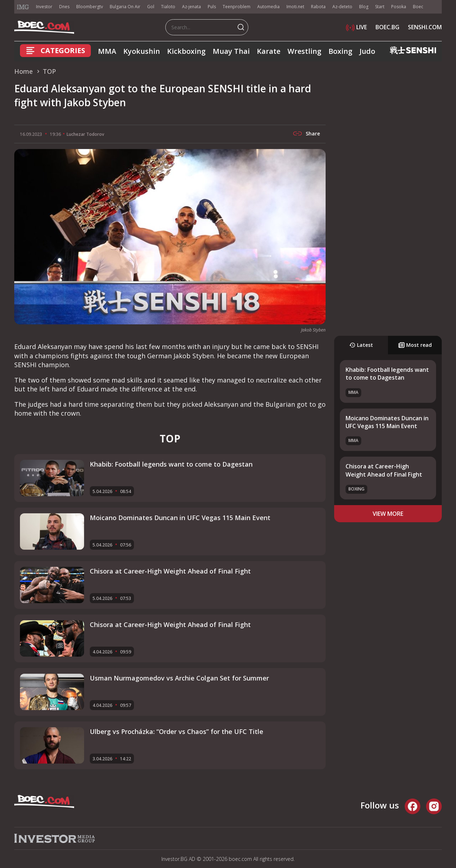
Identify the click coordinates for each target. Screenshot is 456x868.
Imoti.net (295, 7)
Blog (364, 7)
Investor (44, 7)
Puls (212, 7)
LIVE (356, 27)
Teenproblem (237, 7)
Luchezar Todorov (85, 134)
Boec (418, 7)
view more (388, 514)
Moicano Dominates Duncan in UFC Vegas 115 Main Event (387, 422)
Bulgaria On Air (125, 7)
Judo (367, 51)
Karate (269, 51)
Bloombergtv (90, 7)
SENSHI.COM (425, 27)
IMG (23, 7)
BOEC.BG (387, 27)
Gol (151, 7)
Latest (361, 345)
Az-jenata (191, 7)
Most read (415, 345)
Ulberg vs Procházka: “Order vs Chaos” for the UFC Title (177, 731)
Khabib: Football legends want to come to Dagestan (387, 374)
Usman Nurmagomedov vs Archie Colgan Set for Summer (179, 678)
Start (380, 7)
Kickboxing (186, 51)
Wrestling (304, 51)
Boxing (340, 51)
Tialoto (168, 7)
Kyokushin (142, 51)
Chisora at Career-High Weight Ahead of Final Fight (384, 470)
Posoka (399, 7)
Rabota (318, 7)
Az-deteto (342, 7)
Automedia (268, 7)
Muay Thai (231, 51)
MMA (107, 51)
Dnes (64, 7)
